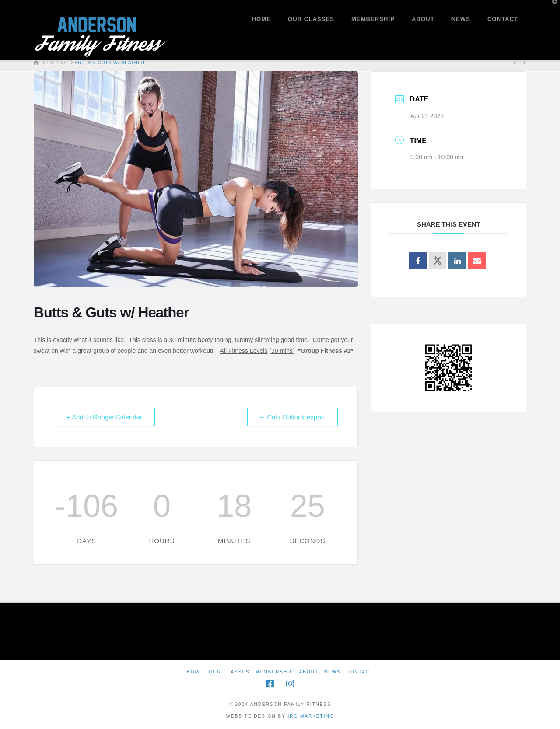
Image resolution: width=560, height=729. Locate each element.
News (332, 672)
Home (195, 672)
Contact (360, 672)
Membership (275, 672)
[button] (552, 8)
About (309, 672)
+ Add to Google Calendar (104, 417)
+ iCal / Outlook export (292, 417)
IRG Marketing (311, 716)
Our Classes (229, 672)
